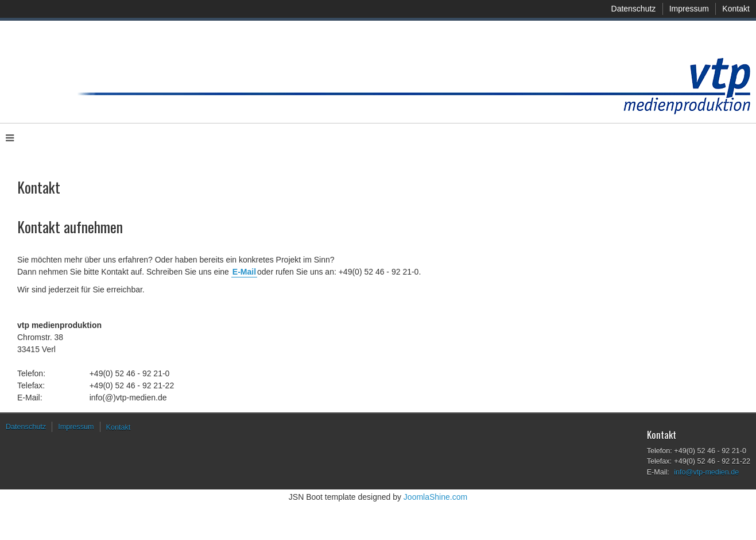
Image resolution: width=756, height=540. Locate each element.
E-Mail (244, 272)
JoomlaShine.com (435, 497)
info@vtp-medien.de (706, 472)
